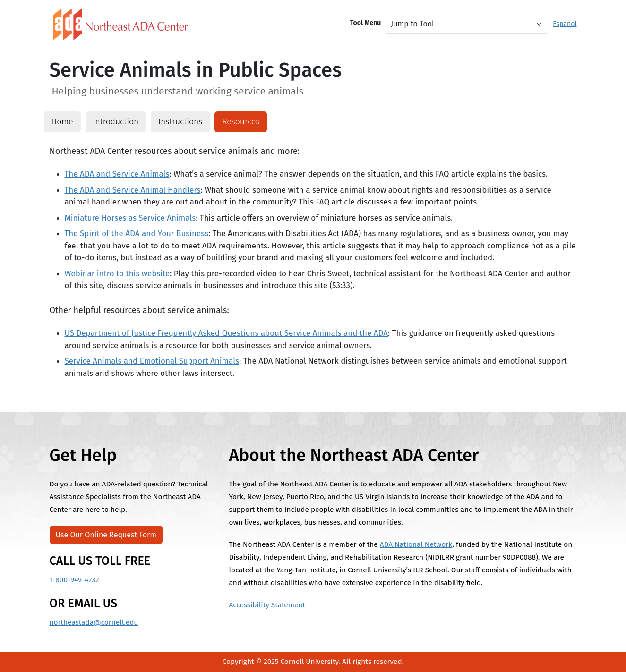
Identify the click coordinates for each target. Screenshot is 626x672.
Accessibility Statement (267, 605)
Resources (241, 122)
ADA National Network (416, 544)
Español (565, 24)
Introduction (116, 122)
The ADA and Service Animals (117, 174)
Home (62, 122)
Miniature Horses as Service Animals (130, 218)
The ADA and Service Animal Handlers (133, 190)
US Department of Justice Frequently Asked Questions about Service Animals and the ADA (227, 333)
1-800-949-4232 (74, 580)
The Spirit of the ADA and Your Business (137, 234)
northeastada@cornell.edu (94, 622)
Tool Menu (365, 23)
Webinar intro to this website (117, 274)
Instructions (180, 122)
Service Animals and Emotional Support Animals (152, 361)
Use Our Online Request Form (106, 535)
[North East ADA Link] (120, 24)
